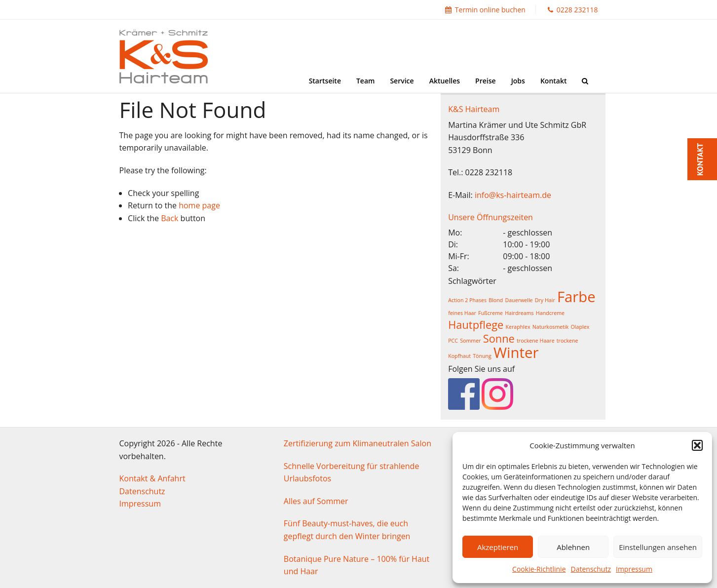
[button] (697, 445)
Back (170, 218)
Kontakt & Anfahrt (152, 478)
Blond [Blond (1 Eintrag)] (496, 300)
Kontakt (554, 81)
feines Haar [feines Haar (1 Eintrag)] (462, 313)
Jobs (518, 81)
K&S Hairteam (474, 109)
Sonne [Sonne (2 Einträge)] (499, 338)
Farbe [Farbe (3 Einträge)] (576, 297)
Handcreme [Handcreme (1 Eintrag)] (550, 313)
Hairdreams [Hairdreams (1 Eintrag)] (519, 313)
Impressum (634, 569)
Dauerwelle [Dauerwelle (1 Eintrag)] (519, 300)
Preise (486, 81)
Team (365, 81)
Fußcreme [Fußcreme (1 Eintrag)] (491, 313)
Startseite (325, 81)
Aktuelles (445, 81)
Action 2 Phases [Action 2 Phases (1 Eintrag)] (467, 300)
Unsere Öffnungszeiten (491, 217)
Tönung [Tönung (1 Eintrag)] (482, 356)
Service (402, 81)
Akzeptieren (498, 547)
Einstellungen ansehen (658, 547)
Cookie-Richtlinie (539, 569)
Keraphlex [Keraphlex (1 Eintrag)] (518, 327)
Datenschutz (591, 569)
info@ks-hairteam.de (513, 195)
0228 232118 (573, 10)
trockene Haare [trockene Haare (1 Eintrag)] (536, 341)
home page (199, 205)
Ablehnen (573, 547)
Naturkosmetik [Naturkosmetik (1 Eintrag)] (551, 327)
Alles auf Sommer (316, 501)
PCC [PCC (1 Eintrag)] (453, 341)
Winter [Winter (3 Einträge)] (516, 353)
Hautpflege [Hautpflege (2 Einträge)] (476, 325)
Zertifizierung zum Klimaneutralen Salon (358, 443)
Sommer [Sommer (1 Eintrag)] (470, 341)
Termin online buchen (485, 10)
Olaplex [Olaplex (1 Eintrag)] (580, 327)
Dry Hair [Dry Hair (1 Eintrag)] (545, 300)
